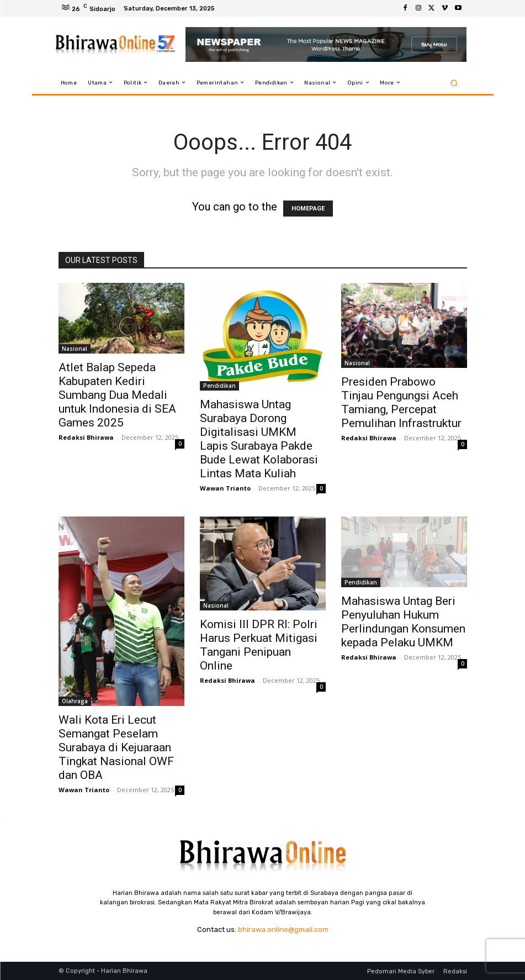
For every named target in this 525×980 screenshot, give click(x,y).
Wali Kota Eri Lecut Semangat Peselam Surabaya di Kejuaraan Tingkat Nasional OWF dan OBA (116, 747)
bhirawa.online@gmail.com (283, 929)
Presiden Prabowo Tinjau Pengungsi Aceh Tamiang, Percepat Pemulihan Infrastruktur (401, 402)
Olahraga (75, 701)
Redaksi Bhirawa (86, 437)
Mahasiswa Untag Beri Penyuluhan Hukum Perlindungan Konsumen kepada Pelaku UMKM (403, 622)
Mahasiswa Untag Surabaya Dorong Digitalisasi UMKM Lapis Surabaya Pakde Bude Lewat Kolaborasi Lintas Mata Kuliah (259, 439)
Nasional (75, 349)
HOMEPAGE (308, 209)
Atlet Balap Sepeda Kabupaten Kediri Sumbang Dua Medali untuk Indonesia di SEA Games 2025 (117, 395)
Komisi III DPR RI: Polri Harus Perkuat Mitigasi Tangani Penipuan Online (259, 645)
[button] (454, 83)
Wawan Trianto (225, 488)
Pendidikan (219, 386)
